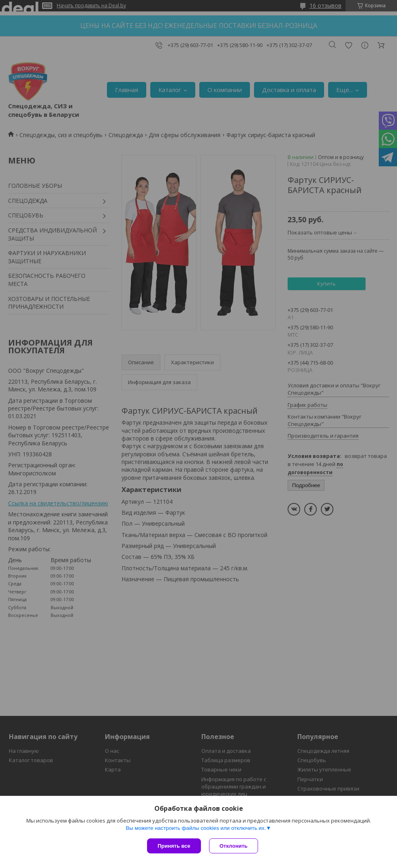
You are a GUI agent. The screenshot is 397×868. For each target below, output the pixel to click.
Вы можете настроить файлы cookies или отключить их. (196, 828)
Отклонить (234, 846)
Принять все (174, 846)
